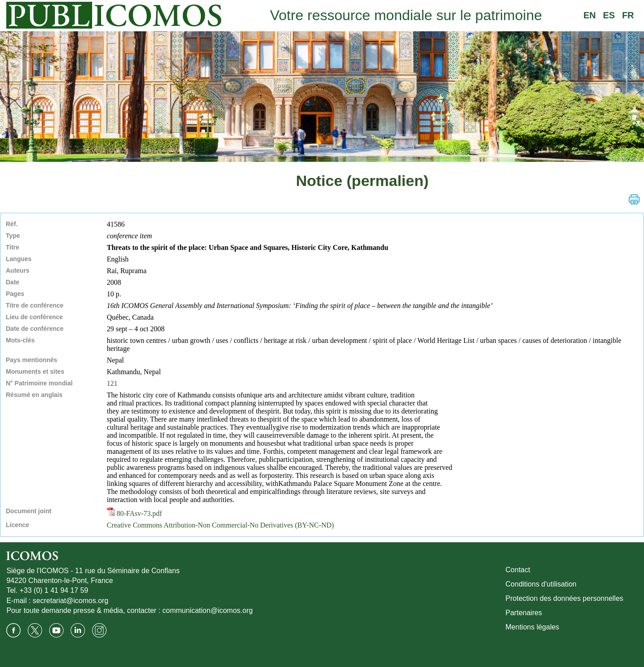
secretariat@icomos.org (70, 601)
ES (609, 15)
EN (589, 15)
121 (112, 383)
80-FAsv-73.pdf (134, 513)
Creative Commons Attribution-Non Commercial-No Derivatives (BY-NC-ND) (220, 525)
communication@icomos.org (208, 610)
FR (628, 15)
